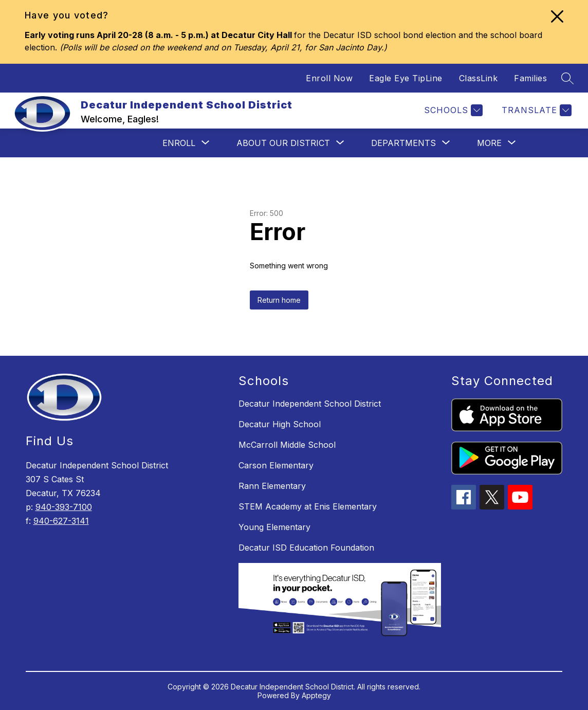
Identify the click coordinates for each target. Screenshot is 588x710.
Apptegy (316, 695)
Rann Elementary (272, 486)
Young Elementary (274, 527)
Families (530, 78)
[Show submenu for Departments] (403, 143)
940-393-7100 (64, 507)
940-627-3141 (61, 521)
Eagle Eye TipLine (406, 78)
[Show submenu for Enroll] (179, 143)
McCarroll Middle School (287, 445)
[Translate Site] (535, 110)
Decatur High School (280, 424)
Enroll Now (329, 78)
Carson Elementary (276, 465)
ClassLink (479, 78)
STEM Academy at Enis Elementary (308, 506)
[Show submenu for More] (489, 143)
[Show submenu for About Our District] (283, 143)
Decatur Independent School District (310, 404)
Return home (279, 300)
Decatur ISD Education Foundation (306, 548)
